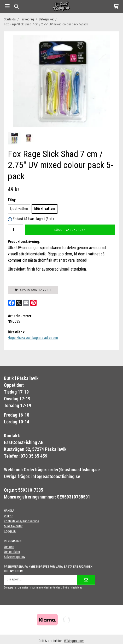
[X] (19, 303)
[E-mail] (26, 303)
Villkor (8, 516)
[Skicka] (86, 580)
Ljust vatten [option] (19, 209)
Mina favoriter (13, 526)
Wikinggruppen (74, 641)
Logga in (10, 531)
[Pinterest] (33, 303)
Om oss (9, 547)
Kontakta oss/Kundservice (21, 521)
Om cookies (12, 552)
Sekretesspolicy (14, 557)
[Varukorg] (116, 6)
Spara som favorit (33, 290)
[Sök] (16, 6)
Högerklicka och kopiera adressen (33, 338)
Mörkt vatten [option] (45, 209)
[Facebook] (11, 303)
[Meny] (7, 6)
